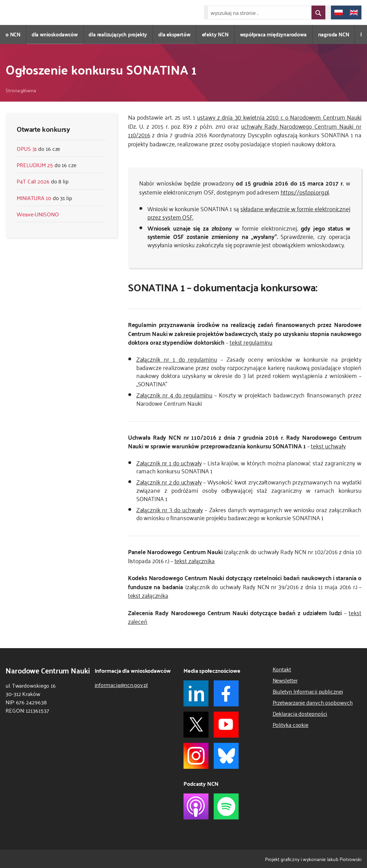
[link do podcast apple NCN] (196, 806)
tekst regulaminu (251, 342)
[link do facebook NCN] (226, 693)
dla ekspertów (175, 34)
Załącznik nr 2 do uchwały (169, 482)
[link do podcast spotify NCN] (226, 806)
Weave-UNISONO (38, 214)
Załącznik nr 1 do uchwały (169, 463)
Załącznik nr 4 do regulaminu (174, 395)
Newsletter (285, 680)
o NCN (13, 34)
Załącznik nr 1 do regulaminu (177, 359)
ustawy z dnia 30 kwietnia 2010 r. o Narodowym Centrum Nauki (279, 117)
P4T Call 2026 (33, 181)
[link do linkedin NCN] (196, 693)
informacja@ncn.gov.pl (121, 685)
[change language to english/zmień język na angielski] (354, 12)
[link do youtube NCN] (226, 725)
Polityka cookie (291, 724)
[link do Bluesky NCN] (226, 756)
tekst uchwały (328, 446)
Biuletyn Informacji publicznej (308, 691)
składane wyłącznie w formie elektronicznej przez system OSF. (249, 213)
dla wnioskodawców (55, 34)
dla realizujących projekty (119, 34)
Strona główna (21, 90)
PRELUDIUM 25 (35, 165)
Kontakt (282, 669)
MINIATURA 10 (34, 198)
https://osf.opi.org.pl (305, 192)
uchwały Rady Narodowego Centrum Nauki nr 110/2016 (245, 130)
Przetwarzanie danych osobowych (313, 702)
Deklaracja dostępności (300, 713)
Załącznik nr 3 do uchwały (170, 509)
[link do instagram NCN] (196, 756)
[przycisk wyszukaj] (318, 12)
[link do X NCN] (196, 725)
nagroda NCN (335, 34)
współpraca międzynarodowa (274, 34)
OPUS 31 (27, 148)
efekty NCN (216, 34)
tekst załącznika (195, 560)
